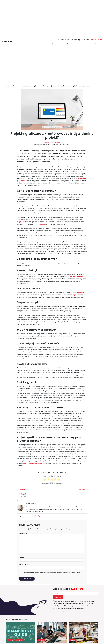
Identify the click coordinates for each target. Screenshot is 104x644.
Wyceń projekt (97, 40)
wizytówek (21, 222)
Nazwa (22, 557)
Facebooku (42, 224)
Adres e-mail (24, 565)
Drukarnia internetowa (80, 43)
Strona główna (34, 86)
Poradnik (46, 142)
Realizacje (90, 43)
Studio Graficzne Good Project (16, 86)
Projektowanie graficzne (66, 43)
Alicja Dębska (31, 504)
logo (74, 295)
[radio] (45, 480)
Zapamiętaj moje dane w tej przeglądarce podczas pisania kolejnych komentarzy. (52, 572)
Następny (83, 489)
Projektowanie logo (29, 43)
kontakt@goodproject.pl (81, 40)
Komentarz (23, 533)
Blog (95, 43)
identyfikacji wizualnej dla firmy (35, 463)
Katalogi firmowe (53, 43)
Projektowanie (55, 142)
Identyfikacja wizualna (41, 43)
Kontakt (99, 43)
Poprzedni (21, 489)
